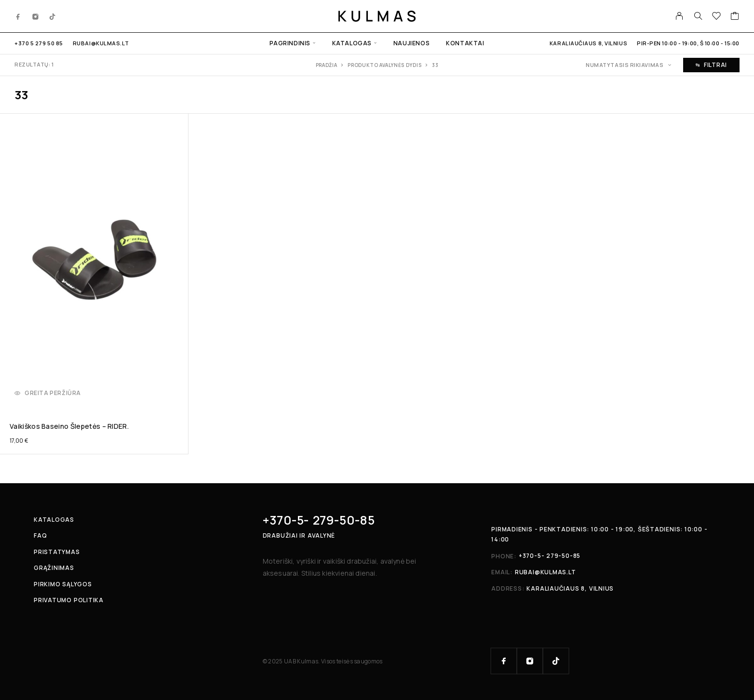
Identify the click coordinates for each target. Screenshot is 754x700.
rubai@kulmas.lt (101, 43)
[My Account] (680, 16)
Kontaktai (465, 43)
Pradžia (327, 65)
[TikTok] (53, 16)
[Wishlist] (717, 17)
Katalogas (352, 43)
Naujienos (411, 43)
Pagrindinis (290, 43)
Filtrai (711, 65)
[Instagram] (36, 16)
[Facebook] (18, 16)
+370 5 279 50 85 (39, 43)
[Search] (698, 16)
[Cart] (735, 17)
